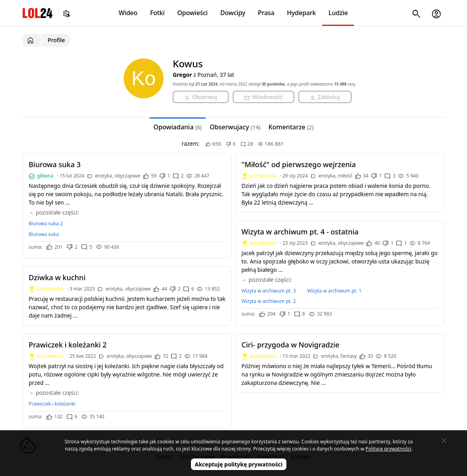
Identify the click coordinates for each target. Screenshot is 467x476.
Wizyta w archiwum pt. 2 (269, 301)
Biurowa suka (44, 234)
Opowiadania (178, 127)
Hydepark (301, 13)
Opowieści (193, 13)
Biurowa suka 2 (46, 223)
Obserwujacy (235, 127)
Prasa (266, 13)
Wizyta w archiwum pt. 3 (269, 291)
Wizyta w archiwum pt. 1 (334, 291)
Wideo (128, 13)
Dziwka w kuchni (57, 277)
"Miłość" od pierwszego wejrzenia (299, 164)
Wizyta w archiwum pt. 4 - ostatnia (300, 232)
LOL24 (38, 13)
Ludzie (338, 13)
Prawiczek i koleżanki (52, 404)
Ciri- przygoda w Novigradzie (290, 345)
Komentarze (291, 127)
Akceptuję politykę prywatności (239, 464)
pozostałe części (53, 212)
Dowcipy (233, 13)
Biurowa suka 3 (55, 164)
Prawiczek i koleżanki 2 (68, 345)
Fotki (157, 13)
